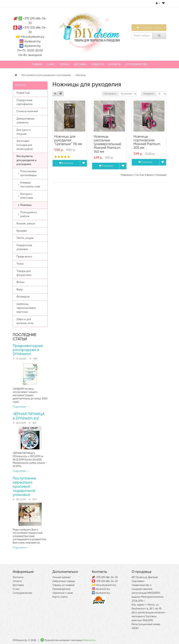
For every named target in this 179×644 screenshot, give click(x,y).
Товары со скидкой (63, 585)
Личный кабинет (62, 577)
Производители (61, 589)
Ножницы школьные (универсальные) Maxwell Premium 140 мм (107, 144)
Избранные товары (64, 581)
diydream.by (32, 41)
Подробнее (21, 407)
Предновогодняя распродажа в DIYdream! (28, 350)
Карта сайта (60, 597)
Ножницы (81, 75)
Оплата (64, 64)
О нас (51, 64)
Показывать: (149, 94)
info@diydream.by (32, 37)
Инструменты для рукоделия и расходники (46, 75)
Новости (98, 64)
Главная (37, 64)
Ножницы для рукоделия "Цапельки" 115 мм (68, 140)
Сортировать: (110, 94)
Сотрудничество (137, 64)
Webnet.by (89, 640)
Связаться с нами (63, 593)
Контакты (114, 64)
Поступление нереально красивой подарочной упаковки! (24, 487)
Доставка (80, 64)
